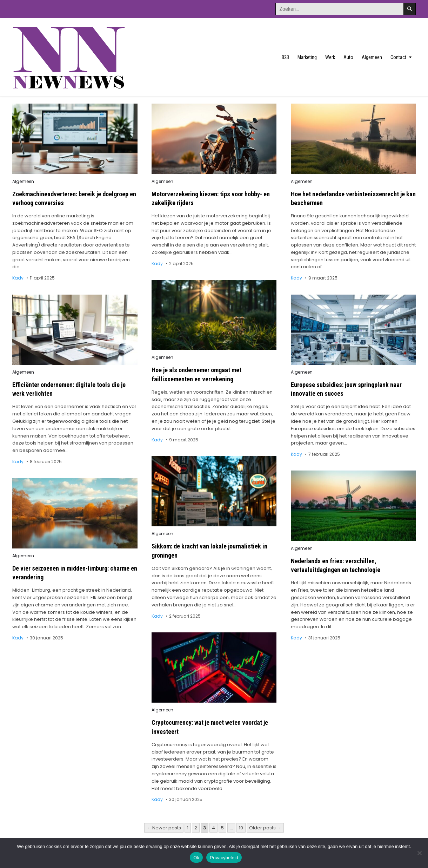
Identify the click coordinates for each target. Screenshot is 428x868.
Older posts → (265, 828)
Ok (196, 858)
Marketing (307, 57)
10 (241, 828)
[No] (419, 853)
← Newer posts (164, 828)
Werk (330, 57)
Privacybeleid (224, 858)
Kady (18, 278)
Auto (348, 57)
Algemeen (372, 57)
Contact (398, 57)
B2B (285, 57)
